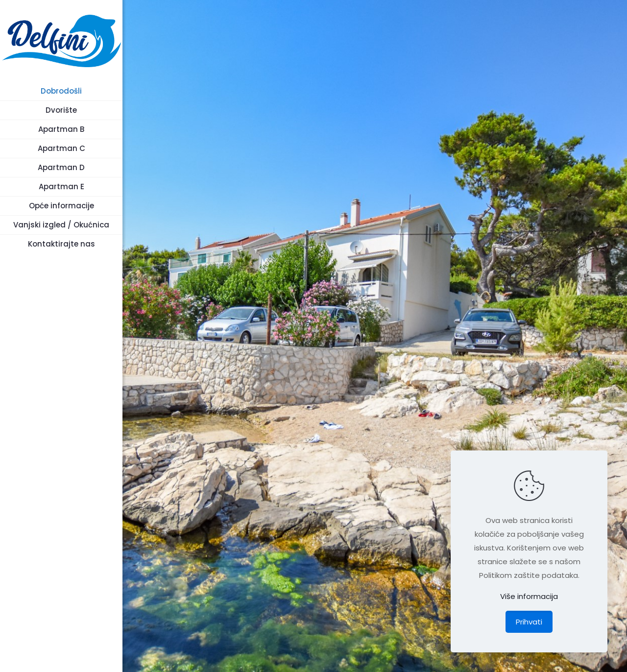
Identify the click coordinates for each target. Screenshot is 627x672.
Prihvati (529, 622)
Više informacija (529, 596)
